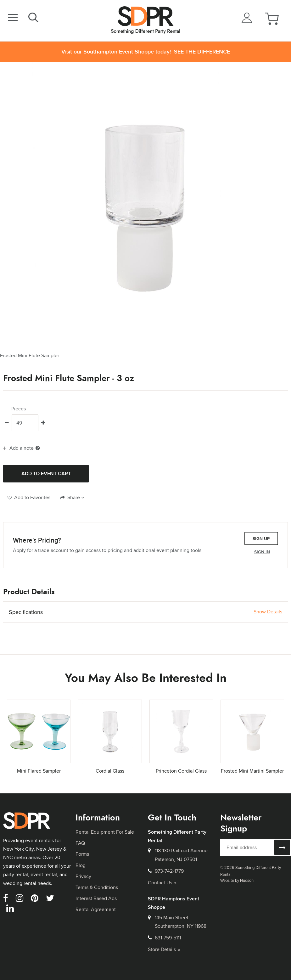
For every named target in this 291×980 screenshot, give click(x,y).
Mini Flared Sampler (39, 771)
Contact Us (162, 883)
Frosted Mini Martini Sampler (252, 771)
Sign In (262, 552)
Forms (82, 854)
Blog (81, 865)
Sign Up (261, 538)
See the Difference (202, 52)
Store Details (164, 949)
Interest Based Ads (96, 898)
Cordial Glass (110, 771)
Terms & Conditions (97, 887)
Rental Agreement (96, 909)
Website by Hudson (237, 880)
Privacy (83, 876)
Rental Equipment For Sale (105, 832)
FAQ (80, 843)
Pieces (19, 409)
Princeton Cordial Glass (181, 771)
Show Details (268, 612)
